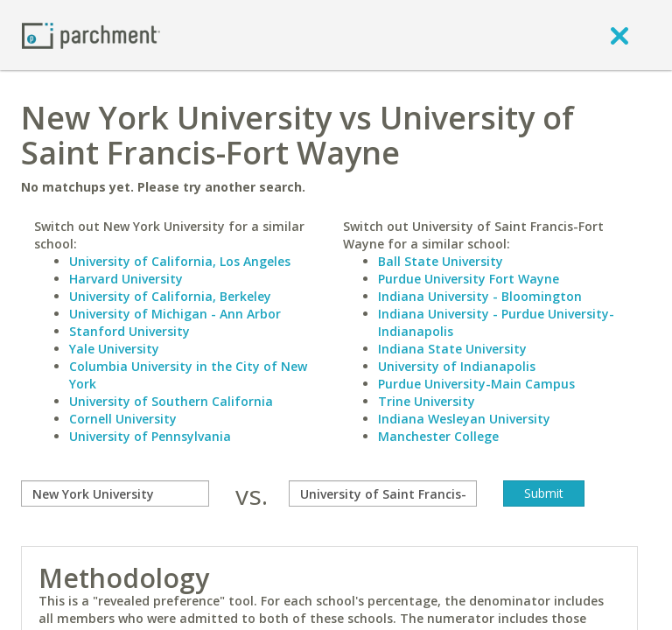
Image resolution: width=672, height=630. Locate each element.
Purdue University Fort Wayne (469, 279)
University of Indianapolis (457, 366)
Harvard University (126, 279)
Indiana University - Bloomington (480, 296)
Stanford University (129, 331)
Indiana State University (452, 349)
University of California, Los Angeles (180, 261)
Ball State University (441, 261)
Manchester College (438, 436)
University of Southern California (171, 401)
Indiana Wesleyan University (464, 419)
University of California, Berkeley (170, 296)
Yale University (114, 349)
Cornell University (123, 419)
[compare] (115, 493)
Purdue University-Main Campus (476, 384)
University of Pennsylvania (150, 436)
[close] (619, 35)
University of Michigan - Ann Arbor (175, 314)
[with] (383, 493)
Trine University (427, 401)
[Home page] (91, 35)
